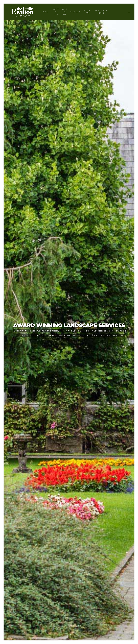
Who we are (64, 12)
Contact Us (88, 12)
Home (45, 12)
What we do (56, 12)
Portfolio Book (101, 12)
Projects (75, 12)
